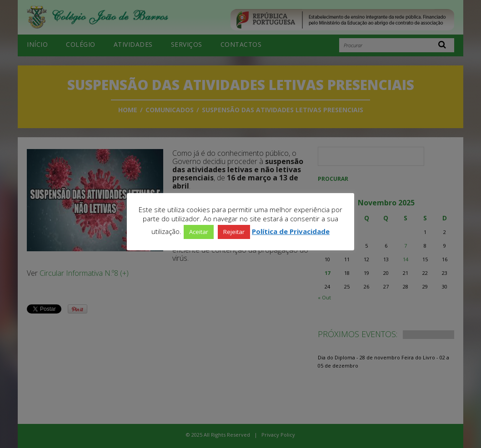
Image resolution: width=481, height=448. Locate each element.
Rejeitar (234, 232)
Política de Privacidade (291, 231)
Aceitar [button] (199, 232)
